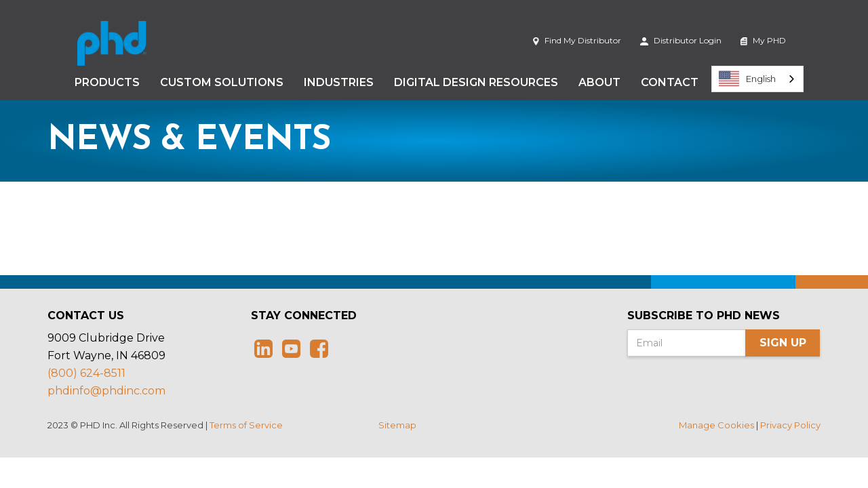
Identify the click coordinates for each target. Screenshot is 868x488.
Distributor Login (681, 40)
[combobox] (757, 79)
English (747, 79)
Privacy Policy (790, 425)
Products (107, 82)
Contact (670, 82)
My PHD (763, 40)
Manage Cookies (716, 425)
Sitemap (397, 425)
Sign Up (783, 343)
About (599, 82)
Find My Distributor (577, 40)
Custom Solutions (222, 82)
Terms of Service (246, 425)
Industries (339, 82)
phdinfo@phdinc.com (106, 391)
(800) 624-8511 (86, 373)
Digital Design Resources (476, 82)
